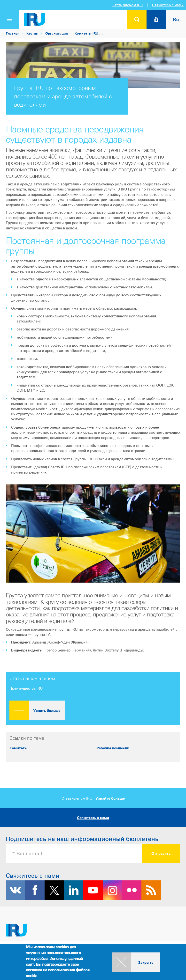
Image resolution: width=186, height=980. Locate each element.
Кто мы (32, 33)
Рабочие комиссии (113, 748)
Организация (57, 33)
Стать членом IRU (128, 5)
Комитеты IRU (86, 33)
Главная (13, 33)
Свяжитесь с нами (168, 5)
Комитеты (19, 748)
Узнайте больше (110, 798)
